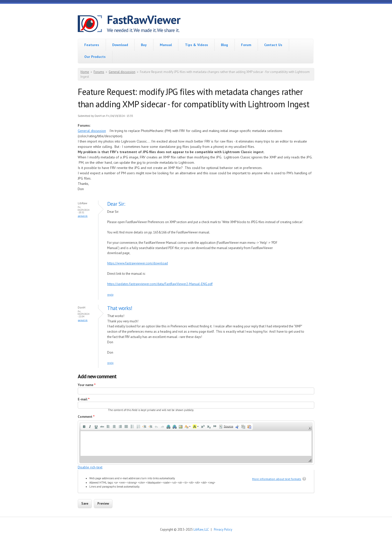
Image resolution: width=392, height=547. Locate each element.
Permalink (83, 216)
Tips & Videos (197, 45)
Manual (166, 45)
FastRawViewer (144, 20)
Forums (99, 72)
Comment (86, 417)
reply (110, 295)
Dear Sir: (116, 204)
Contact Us (273, 45)
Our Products (95, 57)
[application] (196, 443)
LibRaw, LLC (201, 529)
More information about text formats (277, 479)
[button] (84, 427)
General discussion (122, 72)
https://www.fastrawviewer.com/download (138, 263)
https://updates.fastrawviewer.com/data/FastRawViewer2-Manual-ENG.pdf (160, 284)
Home (85, 72)
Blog (224, 45)
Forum (246, 45)
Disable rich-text (90, 467)
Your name (87, 385)
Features (92, 45)
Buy (144, 45)
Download (120, 45)
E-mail (84, 399)
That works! (121, 308)
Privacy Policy (223, 529)
